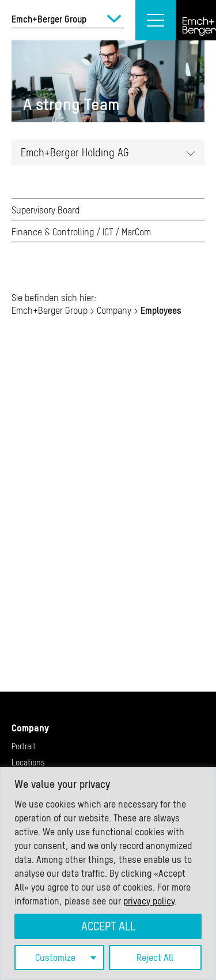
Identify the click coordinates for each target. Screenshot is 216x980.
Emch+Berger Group (50, 310)
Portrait (24, 746)
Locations (28, 763)
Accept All (108, 926)
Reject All (155, 958)
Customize (55, 958)
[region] (108, 874)
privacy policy (149, 901)
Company (30, 728)
